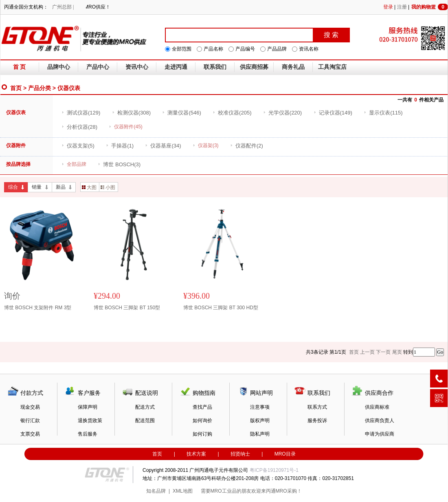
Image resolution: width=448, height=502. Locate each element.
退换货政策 (90, 421)
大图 (89, 187)
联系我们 (215, 67)
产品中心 (98, 67)
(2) (247, 146)
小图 (108, 187)
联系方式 (317, 407)
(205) (232, 113)
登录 (388, 7)
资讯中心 (137, 67)
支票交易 (30, 434)
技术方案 (196, 454)
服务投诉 (317, 421)
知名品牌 (156, 491)
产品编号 (245, 49)
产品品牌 (277, 49)
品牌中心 (59, 67)
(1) (120, 146)
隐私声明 (260, 434)
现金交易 (30, 407)
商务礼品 (293, 67)
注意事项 (260, 407)
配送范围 (145, 421)
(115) (383, 113)
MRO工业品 (224, 491)
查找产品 (202, 407)
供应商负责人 (380, 421)
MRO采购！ (289, 491)
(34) (163, 146)
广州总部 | (63, 7)
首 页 (20, 67)
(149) (333, 113)
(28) (79, 127)
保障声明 (88, 407)
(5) (78, 146)
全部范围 (182, 49)
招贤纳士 (240, 454)
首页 (16, 88)
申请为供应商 (380, 434)
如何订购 (202, 434)
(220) (282, 113)
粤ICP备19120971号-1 (274, 470)
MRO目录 (285, 454)
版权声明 (260, 421)
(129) (81, 113)
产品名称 (213, 49)
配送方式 (145, 407)
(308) (131, 113)
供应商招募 (254, 67)
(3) (119, 164)
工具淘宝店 (332, 67)
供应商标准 (377, 407)
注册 (402, 7)
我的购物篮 (430, 7)
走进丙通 (176, 67)
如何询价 (202, 421)
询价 (12, 296)
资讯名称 (309, 49)
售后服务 (88, 434)
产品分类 (40, 88)
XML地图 (183, 491)
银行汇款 (30, 421)
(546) (181, 113)
